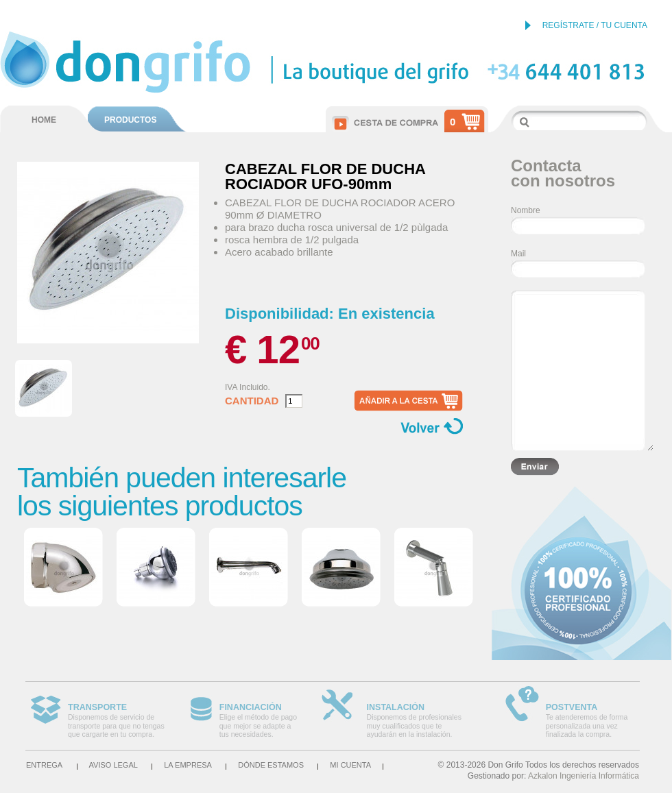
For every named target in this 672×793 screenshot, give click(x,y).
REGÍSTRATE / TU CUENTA (595, 25)
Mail (518, 254)
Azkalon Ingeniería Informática (584, 776)
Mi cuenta (350, 765)
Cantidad (252, 401)
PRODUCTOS (130, 120)
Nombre (526, 210)
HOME (44, 120)
